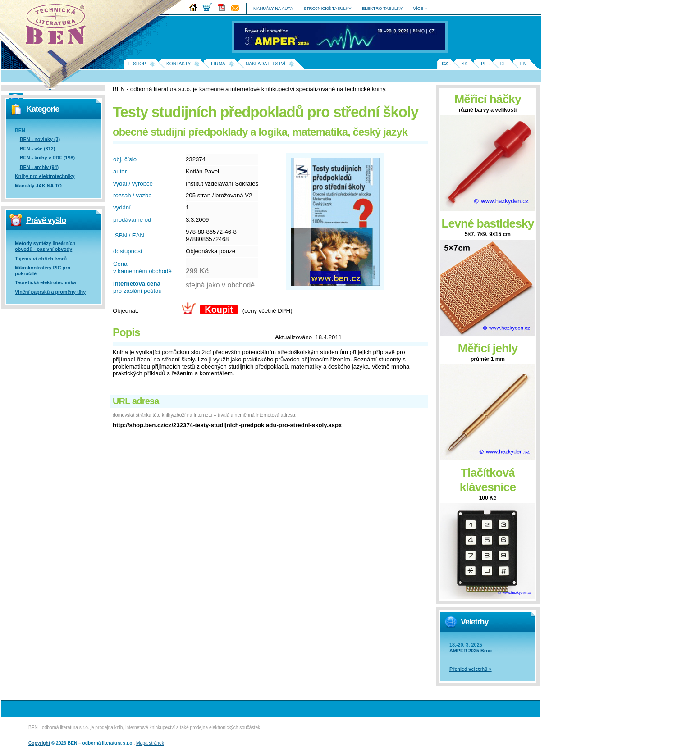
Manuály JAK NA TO (38, 186)
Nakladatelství (265, 64)
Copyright (39, 743)
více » (420, 8)
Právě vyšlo (46, 220)
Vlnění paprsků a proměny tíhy (50, 292)
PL (484, 64)
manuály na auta (273, 8)
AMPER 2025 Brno (471, 651)
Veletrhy (474, 622)
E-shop (137, 64)
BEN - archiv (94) (39, 167)
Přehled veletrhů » (471, 669)
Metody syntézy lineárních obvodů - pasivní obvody (45, 246)
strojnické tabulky (327, 8)
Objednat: (126, 311)
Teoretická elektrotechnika (45, 282)
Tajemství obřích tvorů (41, 259)
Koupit (219, 310)
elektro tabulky (382, 8)
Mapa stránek (150, 743)
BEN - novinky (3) (40, 139)
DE (503, 64)
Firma (218, 64)
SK (465, 64)
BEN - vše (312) (38, 149)
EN (523, 64)
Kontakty (178, 64)
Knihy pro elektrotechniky (45, 176)
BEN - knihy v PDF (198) (47, 158)
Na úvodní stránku (59, 27)
